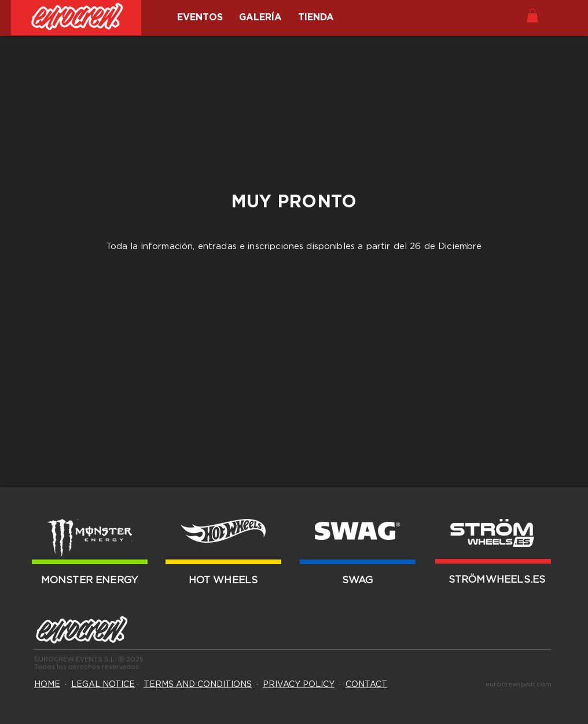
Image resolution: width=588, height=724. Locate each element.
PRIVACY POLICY (299, 685)
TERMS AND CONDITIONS (198, 685)
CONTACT (366, 685)
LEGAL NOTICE (103, 685)
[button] (532, 16)
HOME (47, 685)
